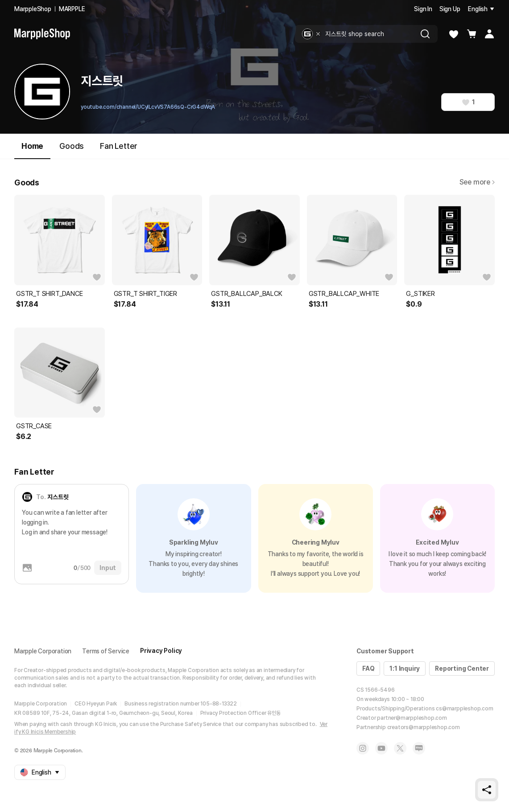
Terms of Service (106, 651)
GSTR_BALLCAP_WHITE (344, 294)
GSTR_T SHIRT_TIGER (145, 294)
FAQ (368, 668)
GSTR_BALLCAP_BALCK (246, 294)
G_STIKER (420, 294)
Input (108, 568)
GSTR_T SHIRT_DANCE (49, 294)
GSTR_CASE (34, 426)
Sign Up (450, 9)
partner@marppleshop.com (412, 718)
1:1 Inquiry (405, 668)
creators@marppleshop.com (424, 727)
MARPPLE (72, 9)
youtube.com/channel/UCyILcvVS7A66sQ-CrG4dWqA (148, 107)
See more (477, 182)
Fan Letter (119, 146)
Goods (72, 146)
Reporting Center (462, 668)
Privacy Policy (161, 651)
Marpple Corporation (43, 651)
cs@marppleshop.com (464, 709)
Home (32, 150)
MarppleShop (33, 9)
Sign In (423, 9)
